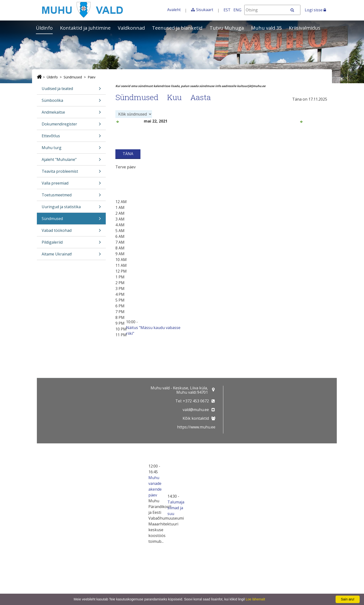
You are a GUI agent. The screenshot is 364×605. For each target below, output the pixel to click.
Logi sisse (315, 10)
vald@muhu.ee (196, 410)
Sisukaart (205, 10)
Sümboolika (71, 102)
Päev (92, 77)
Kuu (174, 97)
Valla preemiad (71, 185)
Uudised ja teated (71, 90)
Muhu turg (71, 149)
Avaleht (174, 10)
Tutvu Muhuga (227, 28)
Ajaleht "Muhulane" (71, 161)
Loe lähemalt (255, 599)
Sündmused (73, 77)
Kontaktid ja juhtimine (85, 28)
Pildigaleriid (71, 244)
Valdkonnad (131, 28)
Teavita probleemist (71, 173)
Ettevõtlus (71, 137)
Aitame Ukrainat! (71, 256)
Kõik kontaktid (196, 418)
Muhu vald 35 (266, 28)
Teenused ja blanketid (177, 28)
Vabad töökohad (71, 232)
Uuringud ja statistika (71, 208)
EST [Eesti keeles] (227, 10)
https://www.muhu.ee (196, 427)
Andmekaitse (71, 114)
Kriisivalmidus (305, 28)
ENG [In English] (237, 10)
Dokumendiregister (71, 126)
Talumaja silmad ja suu (176, 508)
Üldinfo (44, 28)
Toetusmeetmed (71, 196)
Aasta (201, 97)
